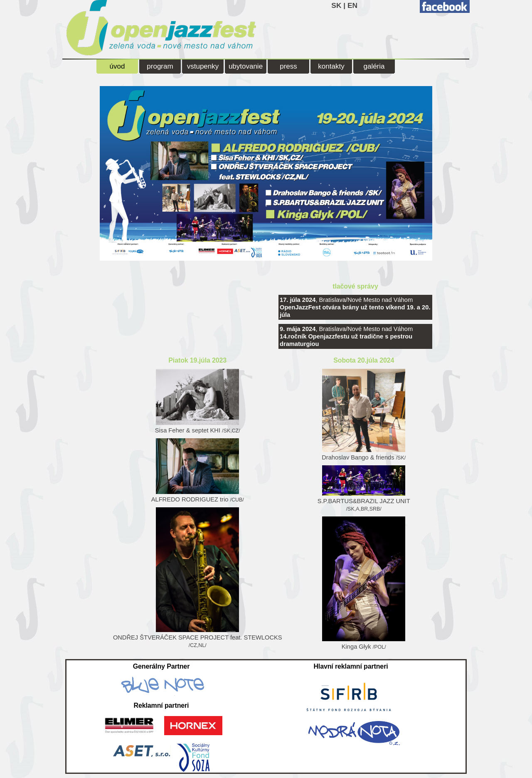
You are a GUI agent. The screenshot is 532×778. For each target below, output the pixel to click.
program (160, 66)
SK (336, 5)
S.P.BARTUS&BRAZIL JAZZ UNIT (364, 489)
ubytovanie (246, 66)
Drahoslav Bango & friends (364, 415)
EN (352, 5)
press (288, 66)
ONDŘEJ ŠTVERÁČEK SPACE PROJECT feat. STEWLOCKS (198, 578)
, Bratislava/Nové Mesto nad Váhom (355, 307)
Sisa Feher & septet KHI (198, 401)
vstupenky (203, 66)
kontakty (331, 66)
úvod (117, 66)
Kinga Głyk (364, 583)
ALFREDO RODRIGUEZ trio (198, 470)
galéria (374, 66)
